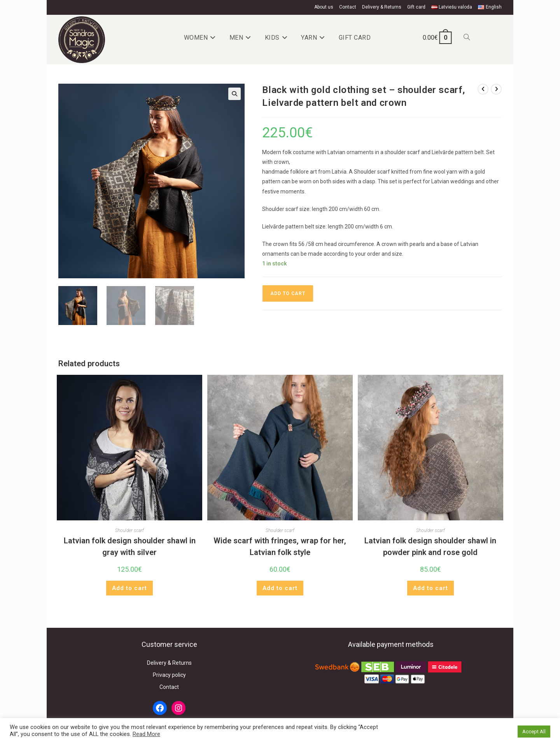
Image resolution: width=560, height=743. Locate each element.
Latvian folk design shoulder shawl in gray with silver (130, 546)
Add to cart (288, 293)
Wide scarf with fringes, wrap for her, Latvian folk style (280, 546)
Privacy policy (169, 675)
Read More (146, 734)
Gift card (416, 7)
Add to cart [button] (129, 588)
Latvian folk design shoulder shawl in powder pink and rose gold (430, 546)
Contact (348, 7)
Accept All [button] (534, 732)
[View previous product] (483, 89)
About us (324, 7)
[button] (234, 94)
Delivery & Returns (382, 7)
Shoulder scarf (129, 530)
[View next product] (496, 89)
